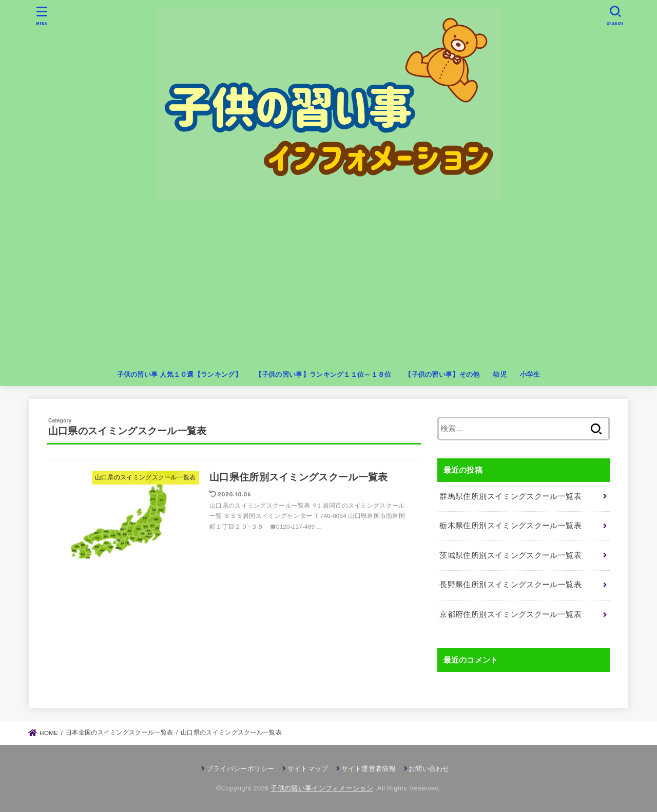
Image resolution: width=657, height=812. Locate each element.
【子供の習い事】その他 (442, 374)
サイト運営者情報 (369, 769)
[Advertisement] (328, 287)
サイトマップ (308, 769)
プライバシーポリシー (240, 769)
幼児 (500, 374)
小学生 (530, 374)
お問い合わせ (429, 769)
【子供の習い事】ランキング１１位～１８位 (323, 374)
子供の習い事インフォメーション (322, 788)
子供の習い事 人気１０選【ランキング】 (179, 374)
